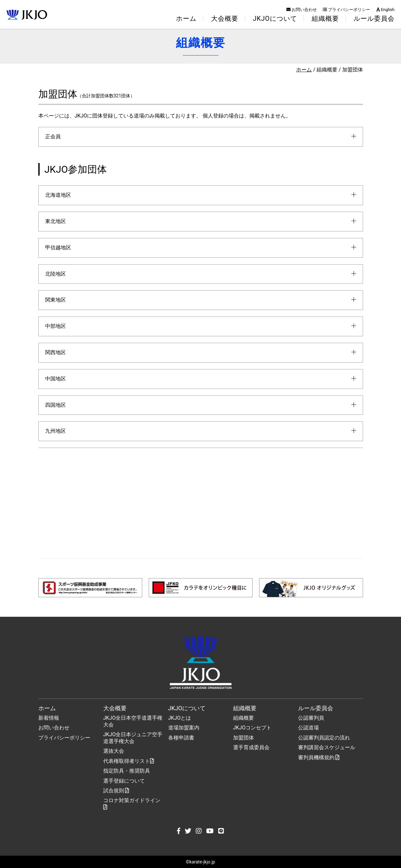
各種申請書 (181, 738)
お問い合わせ (302, 10)
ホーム (186, 19)
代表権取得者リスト (129, 761)
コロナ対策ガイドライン (132, 803)
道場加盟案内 (184, 728)
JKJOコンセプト (252, 728)
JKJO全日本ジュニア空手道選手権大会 (133, 738)
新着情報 (49, 718)
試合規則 (116, 791)
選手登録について (124, 781)
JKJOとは (180, 718)
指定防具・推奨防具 (127, 771)
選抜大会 (114, 751)
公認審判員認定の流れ (324, 738)
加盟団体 (244, 738)
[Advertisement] (201, 503)
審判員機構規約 (319, 757)
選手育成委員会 (251, 747)
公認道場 (308, 728)
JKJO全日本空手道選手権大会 (133, 721)
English (385, 10)
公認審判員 (311, 718)
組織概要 (244, 718)
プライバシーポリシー (346, 10)
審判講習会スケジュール (327, 747)
